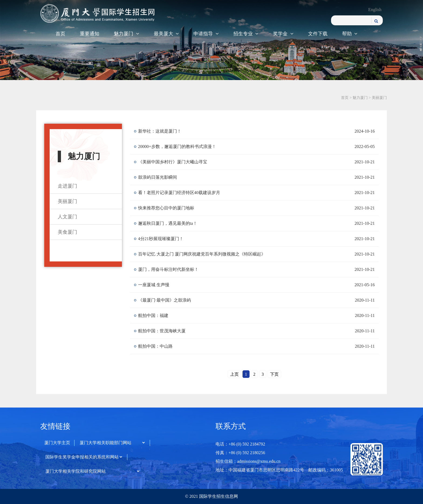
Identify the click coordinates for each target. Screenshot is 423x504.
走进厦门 (67, 186)
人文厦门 (67, 217)
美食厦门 (67, 232)
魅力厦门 (127, 34)
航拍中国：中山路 (155, 346)
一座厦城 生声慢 (154, 285)
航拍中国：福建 (153, 315)
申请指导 (206, 34)
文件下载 (318, 34)
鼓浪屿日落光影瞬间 (158, 177)
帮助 (350, 34)
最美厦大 (166, 34)
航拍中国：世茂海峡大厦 (162, 331)
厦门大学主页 (57, 443)
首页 (60, 34)
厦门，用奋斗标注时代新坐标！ (168, 269)
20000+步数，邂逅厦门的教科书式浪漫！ (177, 146)
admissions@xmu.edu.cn (259, 461)
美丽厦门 (379, 98)
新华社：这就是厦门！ (160, 131)
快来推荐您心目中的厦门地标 (166, 208)
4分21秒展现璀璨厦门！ (161, 239)
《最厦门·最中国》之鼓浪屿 (165, 300)
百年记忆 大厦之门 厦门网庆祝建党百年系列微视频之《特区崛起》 (202, 254)
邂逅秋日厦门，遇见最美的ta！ (168, 223)
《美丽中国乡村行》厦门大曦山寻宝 (173, 162)
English (375, 10)
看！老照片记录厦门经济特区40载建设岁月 (179, 193)
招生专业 (246, 34)
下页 (274, 374)
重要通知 (90, 34)
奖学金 (283, 34)
